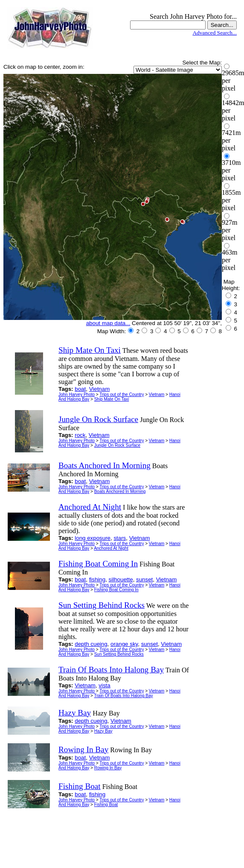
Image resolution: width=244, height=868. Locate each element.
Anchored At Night (111, 548)
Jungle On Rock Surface (117, 445)
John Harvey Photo (77, 394)
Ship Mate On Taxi (112, 399)
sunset (144, 579)
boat (80, 389)
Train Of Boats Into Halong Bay (124, 696)
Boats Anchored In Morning (120, 491)
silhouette (121, 579)
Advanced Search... (215, 33)
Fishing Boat (106, 805)
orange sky (124, 644)
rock (80, 435)
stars (120, 538)
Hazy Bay (103, 731)
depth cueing (91, 644)
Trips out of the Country (122, 394)
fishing (97, 579)
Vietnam (100, 389)
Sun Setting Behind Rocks (119, 654)
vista (104, 685)
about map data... (108, 323)
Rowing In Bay (108, 768)
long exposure (93, 538)
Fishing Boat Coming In (116, 590)
